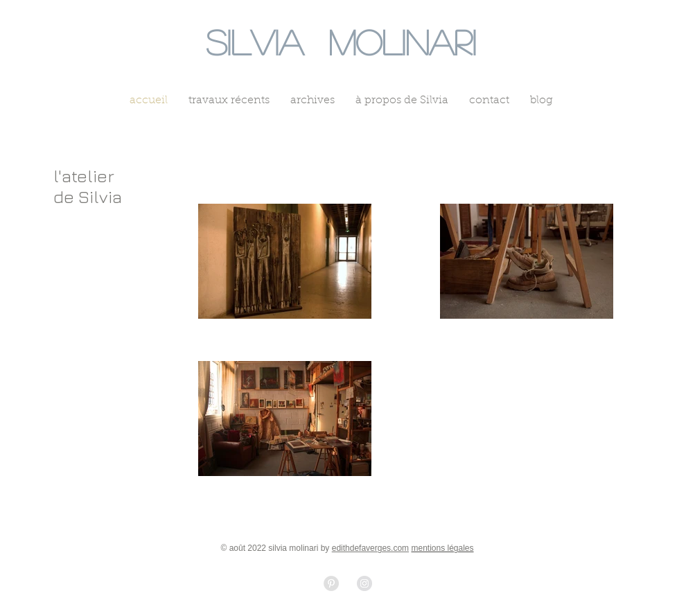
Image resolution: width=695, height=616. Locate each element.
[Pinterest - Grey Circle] (331, 583)
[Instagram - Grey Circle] (364, 583)
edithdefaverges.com (370, 548)
